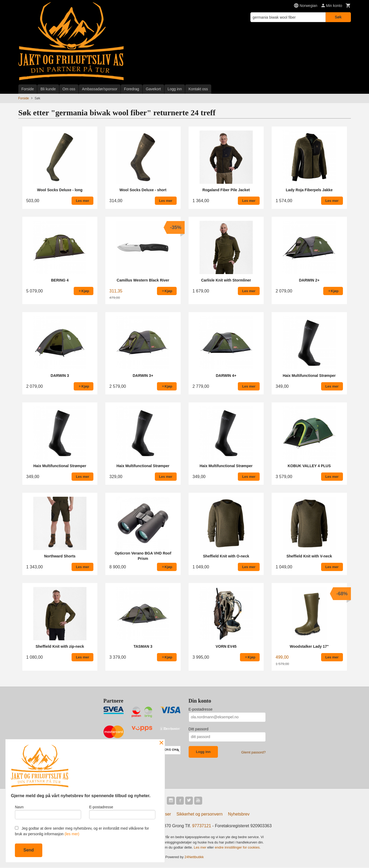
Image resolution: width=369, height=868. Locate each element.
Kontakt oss (198, 89)
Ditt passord (199, 729)
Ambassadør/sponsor (100, 89)
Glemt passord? (254, 752)
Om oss (69, 89)
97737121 (202, 826)
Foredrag (132, 89)
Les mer (201, 848)
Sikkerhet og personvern (199, 815)
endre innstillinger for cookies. (238, 848)
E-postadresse (201, 709)
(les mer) (72, 834)
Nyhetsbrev (239, 815)
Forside (28, 89)
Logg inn (175, 89)
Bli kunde (48, 89)
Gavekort (153, 89)
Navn (48, 812)
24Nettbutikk (194, 857)
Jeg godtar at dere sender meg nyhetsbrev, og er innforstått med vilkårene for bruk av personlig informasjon (82, 831)
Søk (338, 17)
